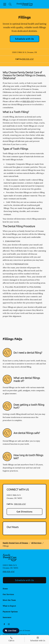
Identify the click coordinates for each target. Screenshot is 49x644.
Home (5, 589)
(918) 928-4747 (28, 59)
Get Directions (24, 512)
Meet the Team (9, 600)
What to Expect (9, 606)
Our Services (8, 594)
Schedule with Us (24, 39)
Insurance (7, 617)
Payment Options (10, 612)
